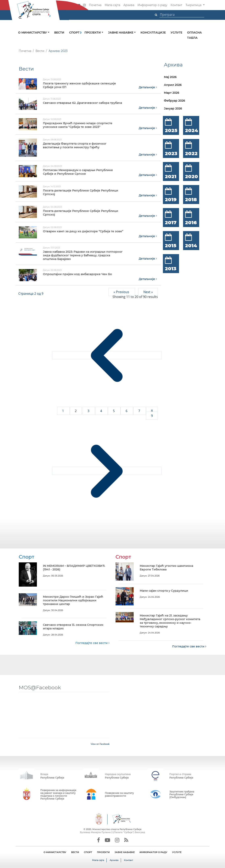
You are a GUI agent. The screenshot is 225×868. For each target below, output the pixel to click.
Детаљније (148, 87)
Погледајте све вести (92, 643)
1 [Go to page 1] (63, 411)
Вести (59, 33)
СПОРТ (88, 852)
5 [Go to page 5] (114, 411)
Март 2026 (172, 93)
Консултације (153, 33)
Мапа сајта (112, 5)
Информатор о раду (152, 5)
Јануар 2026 (173, 108)
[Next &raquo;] (107, 471)
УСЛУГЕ (177, 852)
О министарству (33, 33)
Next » (148, 292)
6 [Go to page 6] (127, 411)
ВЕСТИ (75, 852)
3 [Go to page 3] (89, 411)
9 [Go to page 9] (152, 416)
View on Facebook (100, 744)
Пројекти (93, 33)
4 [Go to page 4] (102, 411)
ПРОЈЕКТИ (103, 852)
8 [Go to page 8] (152, 411)
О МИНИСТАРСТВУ (55, 852)
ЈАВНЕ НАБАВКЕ (125, 852)
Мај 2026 (170, 77)
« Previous (122, 292)
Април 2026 (173, 85)
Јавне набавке (121, 33)
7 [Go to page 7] (140, 411)
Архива (129, 5)
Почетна (95, 5)
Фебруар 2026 (174, 101)
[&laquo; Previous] (107, 355)
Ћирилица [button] (194, 5)
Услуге (176, 33)
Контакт (176, 5)
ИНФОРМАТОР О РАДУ (153, 852)
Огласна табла (194, 35)
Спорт (74, 33)
